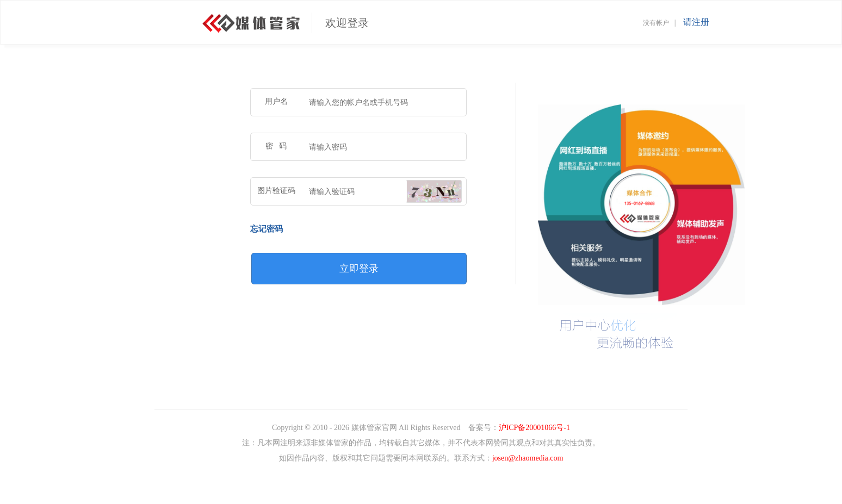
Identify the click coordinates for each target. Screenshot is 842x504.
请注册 (696, 22)
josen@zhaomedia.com (528, 458)
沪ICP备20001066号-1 (534, 428)
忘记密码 (267, 229)
